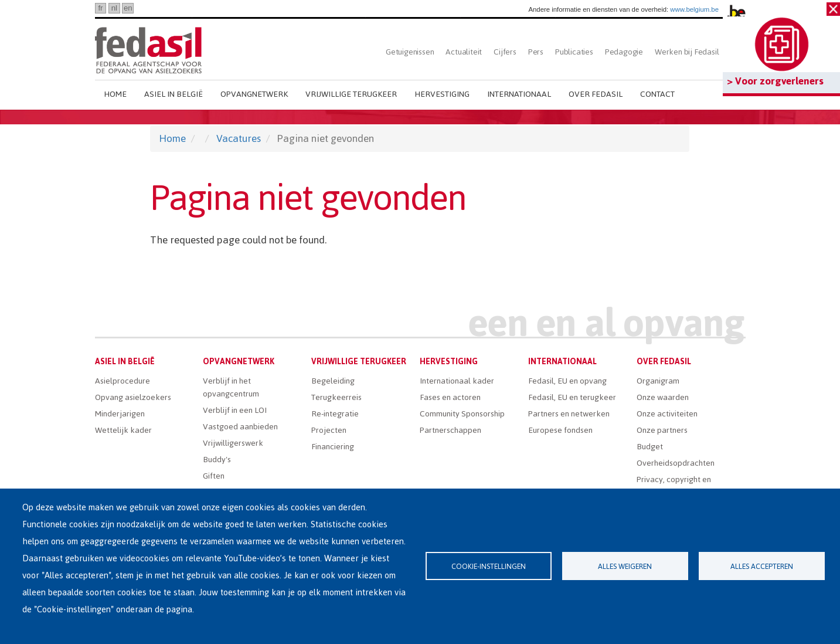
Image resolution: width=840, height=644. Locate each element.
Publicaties (574, 52)
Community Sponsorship (462, 414)
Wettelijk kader (123, 430)
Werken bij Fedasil (687, 52)
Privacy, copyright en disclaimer (674, 486)
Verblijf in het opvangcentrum (231, 387)
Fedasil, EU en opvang (567, 381)
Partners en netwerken (569, 414)
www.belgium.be (694, 9)
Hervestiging (442, 94)
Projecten (329, 430)
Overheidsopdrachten (676, 463)
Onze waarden (663, 397)
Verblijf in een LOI (235, 410)
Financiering (333, 447)
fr (100, 8)
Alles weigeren (625, 566)
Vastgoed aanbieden (240, 427)
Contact (657, 94)
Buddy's (217, 460)
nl (114, 8)
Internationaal (519, 94)
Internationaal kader (457, 381)
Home (115, 94)
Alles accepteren (762, 566)
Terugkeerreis (336, 397)
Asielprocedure (123, 381)
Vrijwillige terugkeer (351, 94)
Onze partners (662, 430)
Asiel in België (174, 94)
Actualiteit (464, 52)
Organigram (658, 381)
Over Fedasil (596, 94)
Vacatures (239, 138)
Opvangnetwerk (254, 94)
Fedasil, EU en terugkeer (572, 397)
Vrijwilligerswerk (233, 443)
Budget (650, 447)
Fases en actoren (450, 397)
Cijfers (505, 52)
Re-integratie (335, 414)
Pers (536, 52)
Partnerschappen (450, 430)
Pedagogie (624, 52)
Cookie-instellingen (489, 566)
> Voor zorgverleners (775, 81)
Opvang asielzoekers (133, 397)
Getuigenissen (410, 52)
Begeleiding (333, 381)
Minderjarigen (120, 414)
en (128, 8)
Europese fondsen (560, 430)
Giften (214, 476)
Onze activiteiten (667, 414)
